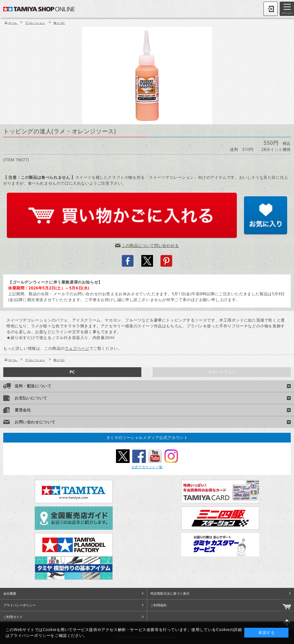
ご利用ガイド (13, 617)
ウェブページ (77, 348)
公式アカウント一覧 (147, 467)
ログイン (271, 9)
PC (72, 372)
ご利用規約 (159, 605)
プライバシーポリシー (19, 605)
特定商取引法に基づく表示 (170, 593)
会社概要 (10, 593)
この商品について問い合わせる (150, 245)
